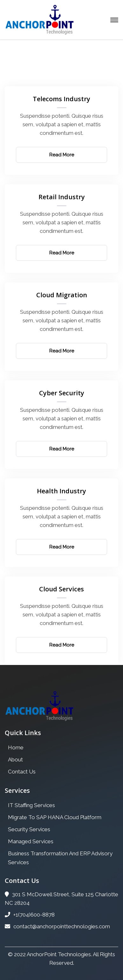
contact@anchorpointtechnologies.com (57, 926)
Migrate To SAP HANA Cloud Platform (55, 817)
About (15, 760)
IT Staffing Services (31, 805)
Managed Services (31, 841)
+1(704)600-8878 (30, 915)
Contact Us (22, 772)
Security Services (29, 829)
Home (26, 74)
